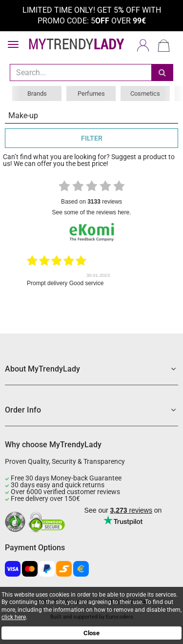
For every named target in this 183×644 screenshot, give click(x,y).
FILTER (92, 138)
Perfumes (91, 93)
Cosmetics (145, 93)
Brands (37, 93)
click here (14, 617)
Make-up (23, 115)
